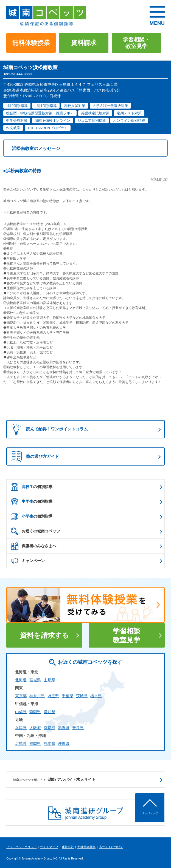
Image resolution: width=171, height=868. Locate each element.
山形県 (49, 680)
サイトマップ (49, 847)
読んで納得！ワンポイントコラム (48, 429)
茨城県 (82, 696)
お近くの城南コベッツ (35, 531)
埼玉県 (53, 696)
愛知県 (49, 712)
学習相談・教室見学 (136, 43)
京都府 (49, 728)
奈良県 (78, 728)
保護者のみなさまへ (33, 546)
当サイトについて (111, 847)
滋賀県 (64, 728)
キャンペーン (28, 561)
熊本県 (49, 744)
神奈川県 (37, 696)
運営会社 (68, 847)
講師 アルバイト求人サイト (54, 780)
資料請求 (84, 43)
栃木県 (96, 696)
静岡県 (35, 712)
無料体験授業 (31, 43)
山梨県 (21, 712)
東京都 (21, 696)
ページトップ (150, 813)
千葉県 (68, 696)
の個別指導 (32, 487)
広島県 (21, 744)
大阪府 (35, 728)
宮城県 (35, 680)
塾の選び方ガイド (35, 456)
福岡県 (35, 744)
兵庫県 (21, 728)
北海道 (21, 680)
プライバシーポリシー (21, 847)
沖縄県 (64, 744)
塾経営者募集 (86, 847)
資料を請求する (44, 635)
